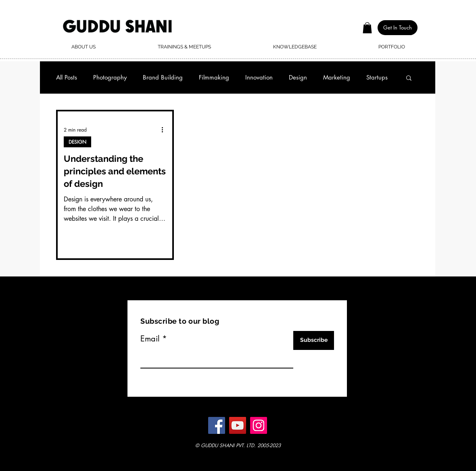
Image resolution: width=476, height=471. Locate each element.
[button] (367, 28)
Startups (377, 77)
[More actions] (165, 130)
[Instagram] (259, 425)
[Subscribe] (314, 340)
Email (150, 339)
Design (298, 77)
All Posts (67, 77)
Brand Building (163, 77)
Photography (110, 77)
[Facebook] (217, 425)
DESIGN (77, 142)
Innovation (259, 77)
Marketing (337, 77)
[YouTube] (238, 425)
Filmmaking (214, 77)
